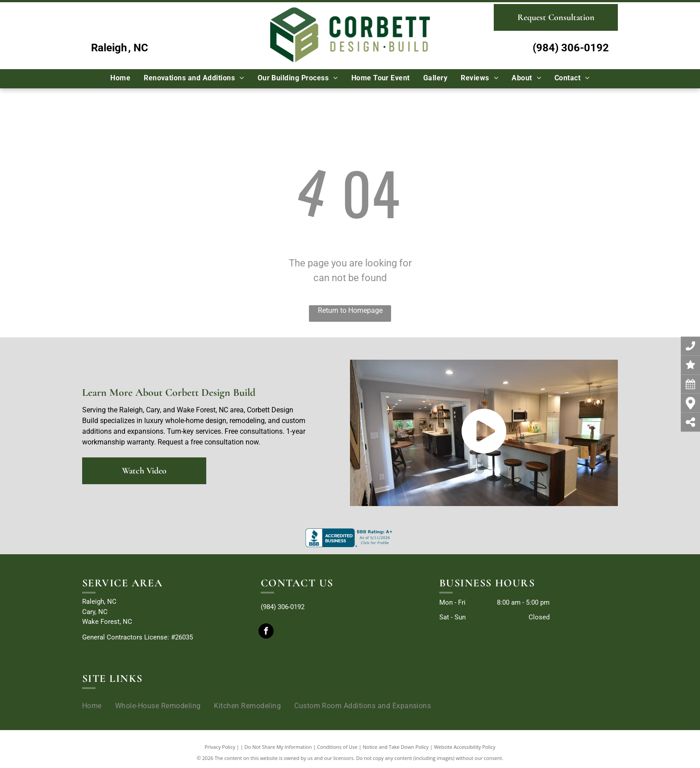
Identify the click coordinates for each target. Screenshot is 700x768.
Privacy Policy (220, 747)
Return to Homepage (350, 310)
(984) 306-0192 (571, 48)
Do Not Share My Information (278, 747)
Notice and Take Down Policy (396, 747)
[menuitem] (120, 78)
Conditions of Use (337, 747)
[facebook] (266, 632)
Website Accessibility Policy (465, 747)
